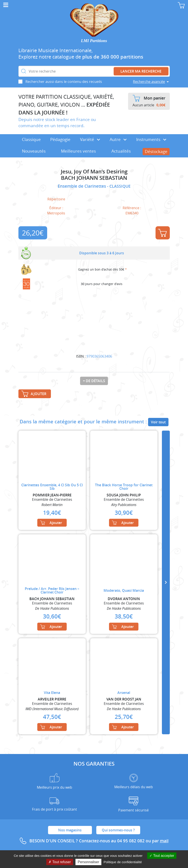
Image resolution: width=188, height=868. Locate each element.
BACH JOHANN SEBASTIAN (94, 178)
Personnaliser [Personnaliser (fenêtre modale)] (88, 862)
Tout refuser (60, 862)
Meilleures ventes (78, 151)
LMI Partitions (94, 41)
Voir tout (158, 422)
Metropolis (56, 213)
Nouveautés (34, 151)
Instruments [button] (151, 139)
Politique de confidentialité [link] (123, 862)
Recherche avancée (149, 82)
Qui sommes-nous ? (118, 830)
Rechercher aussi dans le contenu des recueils (64, 82)
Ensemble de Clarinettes (82, 186)
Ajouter (162, 233)
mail (164, 841)
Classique (31, 139)
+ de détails (94, 381)
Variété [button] (90, 139)
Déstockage (156, 151)
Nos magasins (70, 830)
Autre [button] (118, 139)
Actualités (121, 151)
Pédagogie (60, 139)
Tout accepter (162, 856)
